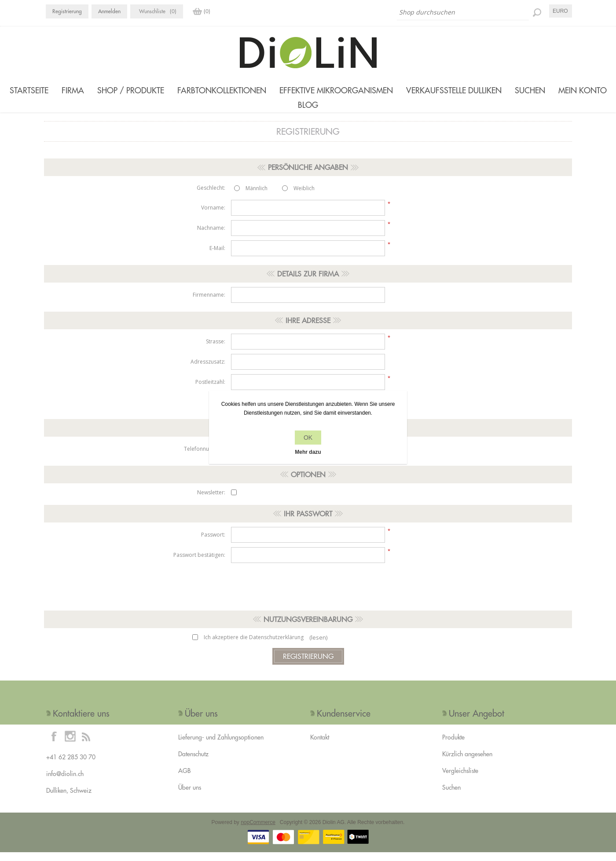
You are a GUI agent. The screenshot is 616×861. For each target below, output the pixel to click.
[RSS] (86, 745)
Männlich (257, 197)
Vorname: (213, 216)
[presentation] (308, 593)
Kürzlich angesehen (467, 763)
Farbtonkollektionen (222, 90)
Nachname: (211, 237)
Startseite (29, 90)
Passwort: (213, 543)
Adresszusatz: (208, 370)
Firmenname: (209, 304)
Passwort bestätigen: (199, 564)
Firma (73, 90)
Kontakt (320, 746)
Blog (308, 109)
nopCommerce (258, 831)
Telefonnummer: (205, 458)
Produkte (453, 746)
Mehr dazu (308, 452)
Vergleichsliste (460, 780)
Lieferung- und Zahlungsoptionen (221, 746)
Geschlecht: (211, 197)
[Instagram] (70, 745)
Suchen (530, 90)
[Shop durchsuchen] (463, 12)
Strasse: (216, 350)
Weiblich (304, 197)
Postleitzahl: (210, 391)
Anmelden (109, 11)
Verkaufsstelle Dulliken (454, 90)
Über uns (190, 796)
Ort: (220, 411)
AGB (184, 780)
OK (308, 438)
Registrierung (67, 11)
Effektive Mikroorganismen (336, 90)
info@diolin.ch (65, 783)
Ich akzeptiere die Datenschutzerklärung (254, 646)
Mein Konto (583, 90)
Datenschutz (193, 763)
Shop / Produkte (131, 90)
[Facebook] (54, 745)
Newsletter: (211, 501)
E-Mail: (217, 257)
